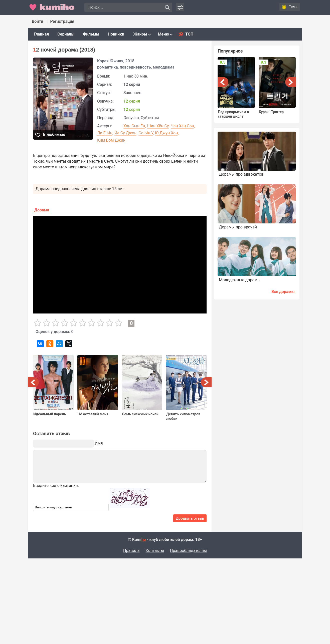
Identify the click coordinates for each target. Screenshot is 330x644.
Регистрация (62, 21)
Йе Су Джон (125, 133)
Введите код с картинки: (56, 486)
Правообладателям (188, 551)
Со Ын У (146, 133)
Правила (131, 551)
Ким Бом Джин (111, 140)
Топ (189, 34)
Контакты (155, 551)
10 (119, 323)
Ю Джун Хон (167, 133)
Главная (41, 34)
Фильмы (91, 34)
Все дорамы (283, 296)
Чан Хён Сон (182, 126)
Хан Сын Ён (134, 126)
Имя (99, 443)
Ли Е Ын (105, 133)
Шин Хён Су (158, 126)
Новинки (116, 34)
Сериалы (66, 34)
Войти (37, 21)
